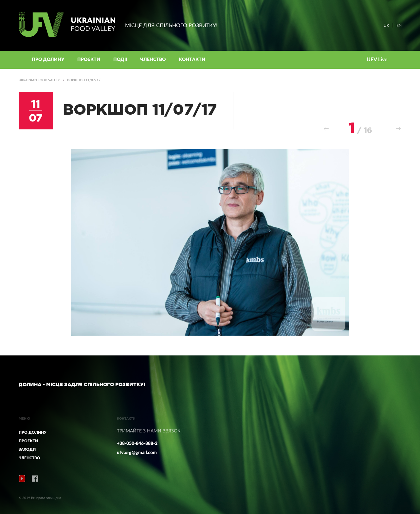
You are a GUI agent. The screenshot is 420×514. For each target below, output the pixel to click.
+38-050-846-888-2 (137, 444)
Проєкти (89, 60)
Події (120, 60)
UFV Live (377, 60)
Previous (326, 129)
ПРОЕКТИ (28, 441)
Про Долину (48, 60)
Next (398, 129)
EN (399, 26)
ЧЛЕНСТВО (29, 458)
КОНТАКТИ (192, 60)
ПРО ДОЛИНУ (33, 432)
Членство (153, 60)
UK (386, 26)
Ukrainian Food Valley (39, 80)
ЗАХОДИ (27, 449)
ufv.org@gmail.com (137, 453)
